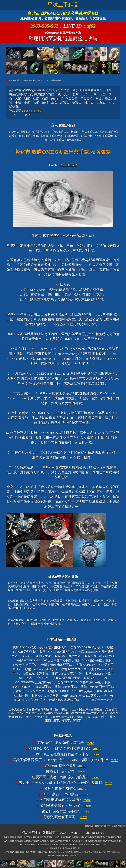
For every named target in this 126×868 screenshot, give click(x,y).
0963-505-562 (44, 26)
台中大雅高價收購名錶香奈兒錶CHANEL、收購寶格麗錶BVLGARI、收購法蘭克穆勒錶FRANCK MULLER (63, 729)
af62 (91, 26)
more (90, 743)
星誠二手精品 (63, 5)
